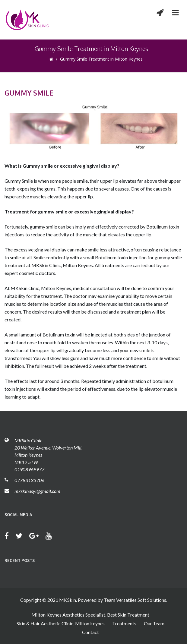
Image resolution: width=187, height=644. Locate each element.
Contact (90, 632)
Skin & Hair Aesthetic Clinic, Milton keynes (61, 623)
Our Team (154, 623)
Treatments (124, 623)
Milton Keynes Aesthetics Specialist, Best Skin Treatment (90, 615)
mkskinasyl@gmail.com (37, 491)
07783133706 (29, 480)
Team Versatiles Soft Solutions (135, 600)
